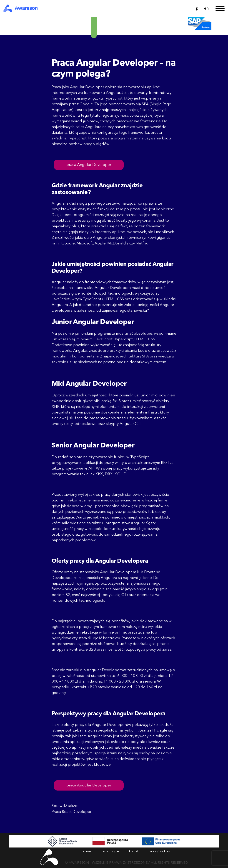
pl (198, 9)
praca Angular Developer (89, 165)
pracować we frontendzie (139, 121)
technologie (110, 851)
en (206, 9)
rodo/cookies (160, 851)
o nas (87, 851)
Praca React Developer (71, 812)
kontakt (134, 851)
